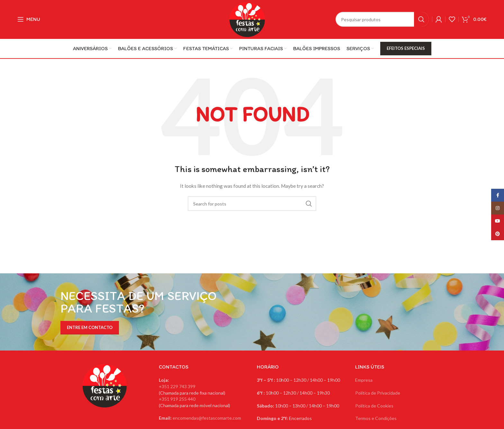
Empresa (364, 380)
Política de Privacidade (378, 393)
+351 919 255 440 (177, 399)
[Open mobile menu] (29, 19)
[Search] (382, 19)
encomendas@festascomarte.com (207, 418)
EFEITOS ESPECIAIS (406, 48)
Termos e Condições (376, 418)
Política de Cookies (374, 406)
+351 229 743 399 (177, 386)
